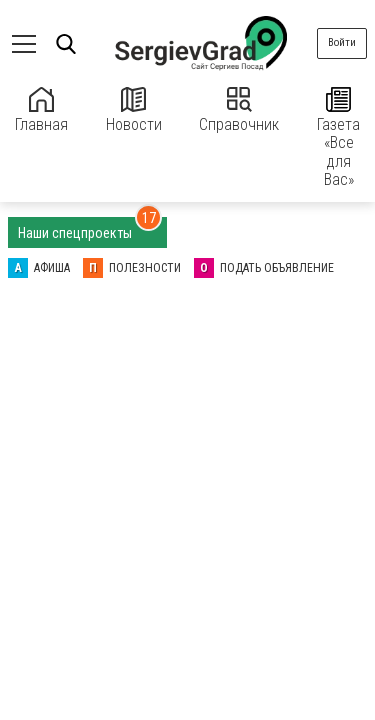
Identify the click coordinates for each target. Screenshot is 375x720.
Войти (342, 42)
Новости (134, 110)
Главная (41, 110)
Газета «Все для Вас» (338, 138)
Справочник (239, 110)
